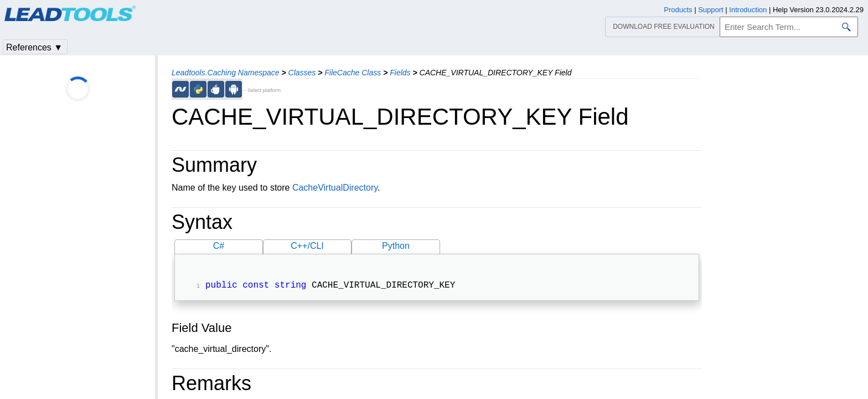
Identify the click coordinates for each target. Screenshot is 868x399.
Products (678, 10)
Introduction (748, 10)
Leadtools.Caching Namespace (226, 73)
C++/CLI (307, 246)
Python (396, 246)
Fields (400, 73)
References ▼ (34, 47)
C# (219, 246)
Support (711, 10)
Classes (302, 73)
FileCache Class (353, 73)
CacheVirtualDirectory (335, 188)
